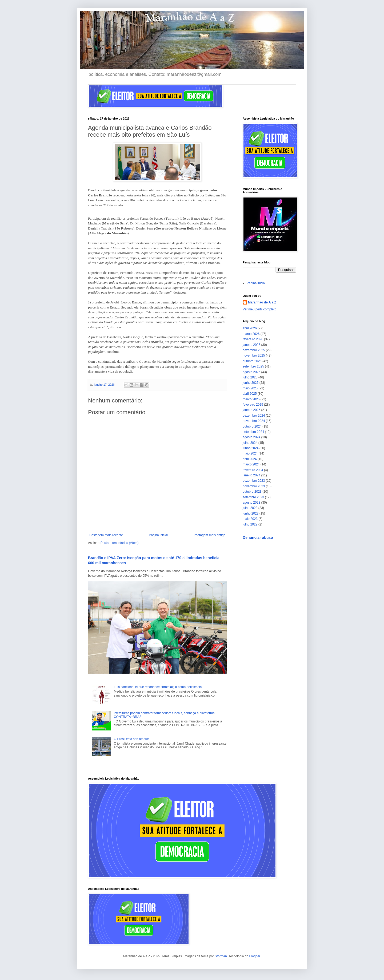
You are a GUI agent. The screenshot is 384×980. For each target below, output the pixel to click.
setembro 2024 (253, 432)
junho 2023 (251, 513)
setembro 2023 (253, 497)
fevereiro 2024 (253, 470)
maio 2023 (250, 519)
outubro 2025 (252, 361)
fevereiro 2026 (253, 339)
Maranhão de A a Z (262, 302)
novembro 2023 (254, 486)
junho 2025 (251, 383)
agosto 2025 (251, 372)
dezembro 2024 (254, 416)
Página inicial (158, 535)
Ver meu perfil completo (259, 309)
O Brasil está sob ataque (131, 739)
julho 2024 (250, 443)
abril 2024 (250, 459)
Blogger (255, 956)
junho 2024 (251, 448)
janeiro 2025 (251, 410)
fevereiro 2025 (253, 405)
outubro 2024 (252, 426)
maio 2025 (250, 388)
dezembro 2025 (254, 350)
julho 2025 (250, 377)
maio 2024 (250, 453)
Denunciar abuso (258, 538)
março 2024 (251, 464)
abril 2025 (250, 394)
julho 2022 (250, 524)
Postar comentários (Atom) (120, 543)
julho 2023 (250, 508)
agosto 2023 (251, 503)
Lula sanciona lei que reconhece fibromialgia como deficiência (158, 687)
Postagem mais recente (106, 535)
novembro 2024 (254, 421)
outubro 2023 (252, 492)
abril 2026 (250, 328)
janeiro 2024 (251, 475)
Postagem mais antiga (209, 535)
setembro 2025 (253, 366)
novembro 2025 (254, 355)
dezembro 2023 (254, 481)
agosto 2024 (251, 437)
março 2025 (251, 399)
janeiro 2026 (251, 345)
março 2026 (251, 334)
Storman (221, 956)
